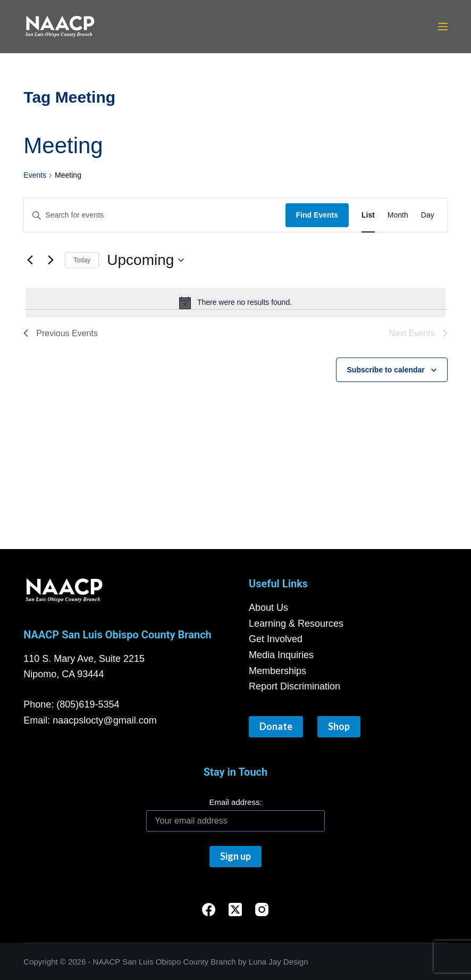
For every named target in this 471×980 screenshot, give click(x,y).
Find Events (317, 215)
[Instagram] (262, 910)
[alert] (235, 303)
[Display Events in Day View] (428, 215)
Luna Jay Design (279, 962)
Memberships (277, 671)
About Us (268, 608)
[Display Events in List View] (368, 215)
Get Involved (276, 639)
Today (82, 260)
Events (35, 175)
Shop (339, 726)
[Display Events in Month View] (398, 215)
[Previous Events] (30, 260)
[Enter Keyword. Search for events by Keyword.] (154, 215)
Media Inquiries (281, 655)
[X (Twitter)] (235, 910)
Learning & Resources (296, 624)
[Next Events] (51, 260)
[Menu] (443, 27)
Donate (276, 726)
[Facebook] (209, 910)
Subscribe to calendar (386, 370)
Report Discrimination (295, 686)
